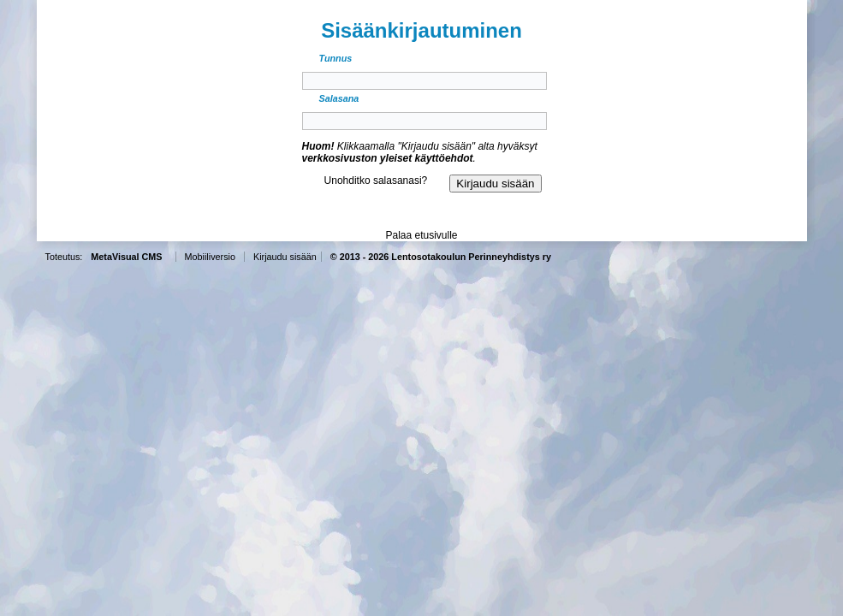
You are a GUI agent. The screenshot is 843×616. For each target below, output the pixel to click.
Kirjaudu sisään (285, 257)
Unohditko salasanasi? (376, 181)
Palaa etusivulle (421, 235)
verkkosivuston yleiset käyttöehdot (388, 158)
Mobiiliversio (210, 257)
